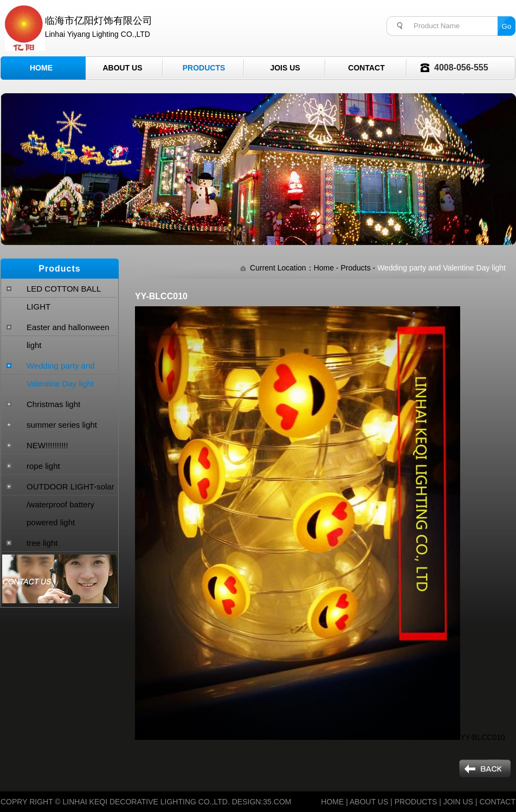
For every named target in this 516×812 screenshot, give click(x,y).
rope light (43, 466)
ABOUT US (369, 802)
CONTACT (497, 802)
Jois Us (285, 68)
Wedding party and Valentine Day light (61, 375)
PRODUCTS (416, 802)
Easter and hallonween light (68, 336)
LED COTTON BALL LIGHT (64, 298)
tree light (42, 543)
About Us (122, 68)
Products (204, 68)
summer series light (62, 425)
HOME (332, 802)
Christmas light (53, 404)
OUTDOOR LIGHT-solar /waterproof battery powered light (70, 504)
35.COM (277, 802)
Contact (366, 68)
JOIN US (458, 802)
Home (41, 68)
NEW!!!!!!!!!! (47, 445)
